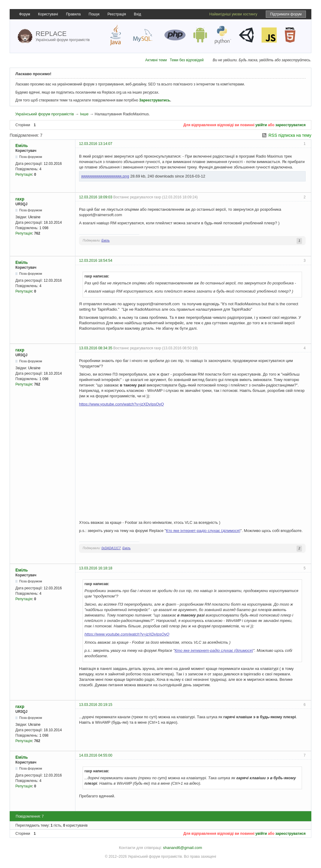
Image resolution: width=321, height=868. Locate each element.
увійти (261, 125)
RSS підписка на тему (290, 135)
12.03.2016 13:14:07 (96, 144)
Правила (73, 14)
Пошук (94, 14)
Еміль (22, 146)
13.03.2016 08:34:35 (96, 348)
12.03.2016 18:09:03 (96, 197)
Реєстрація (117, 14)
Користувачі (48, 14)
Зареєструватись (154, 100)
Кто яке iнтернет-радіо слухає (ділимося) (203, 531)
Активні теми (156, 60)
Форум (24, 14)
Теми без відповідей (187, 60)
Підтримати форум (286, 14)
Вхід (138, 14)
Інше (84, 114)
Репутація (24, 175)
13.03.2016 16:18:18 (96, 568)
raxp (20, 199)
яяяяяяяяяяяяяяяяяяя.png (105, 176)
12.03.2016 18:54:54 (96, 261)
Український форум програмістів (44, 114)
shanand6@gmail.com (183, 848)
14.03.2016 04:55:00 (96, 755)
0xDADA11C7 (111, 548)
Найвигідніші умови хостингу (233, 14)
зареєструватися (291, 125)
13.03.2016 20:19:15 (96, 705)
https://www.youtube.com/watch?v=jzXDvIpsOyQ (121, 404)
